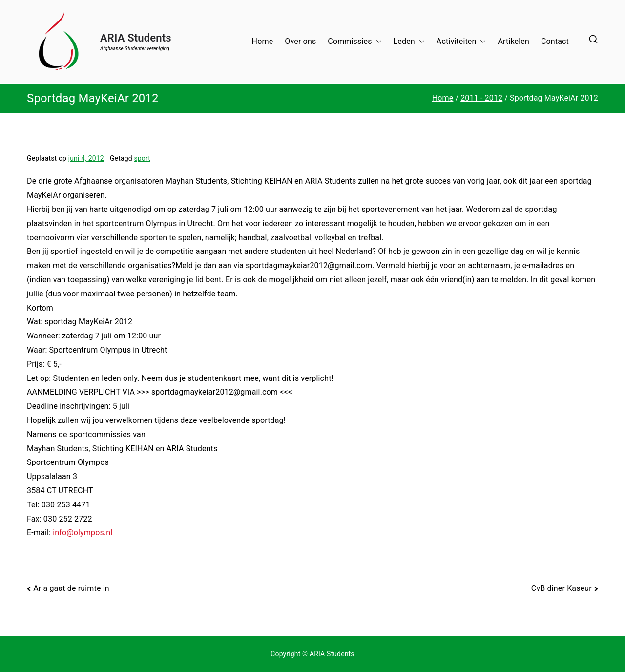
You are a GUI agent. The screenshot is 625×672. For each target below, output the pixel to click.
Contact (555, 41)
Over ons (300, 41)
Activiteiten (461, 42)
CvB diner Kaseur (562, 588)
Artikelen (513, 41)
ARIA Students (136, 38)
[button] (377, 42)
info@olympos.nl (83, 533)
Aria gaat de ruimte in (71, 588)
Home (263, 41)
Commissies (354, 42)
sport (142, 158)
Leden (409, 42)
